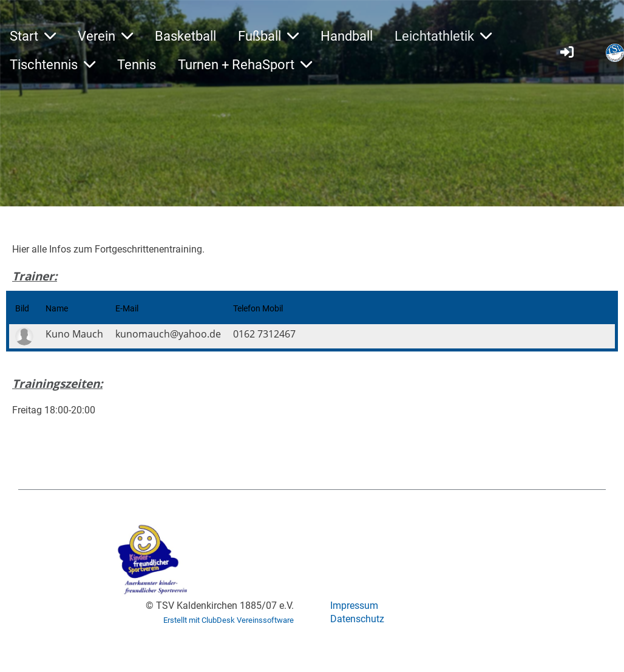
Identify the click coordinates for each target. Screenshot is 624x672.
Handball (347, 36)
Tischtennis (53, 65)
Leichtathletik (443, 36)
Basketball (185, 36)
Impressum (354, 606)
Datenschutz (357, 619)
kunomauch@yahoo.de (168, 334)
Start (33, 36)
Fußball (268, 36)
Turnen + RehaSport (245, 65)
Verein (105, 36)
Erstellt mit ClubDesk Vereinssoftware (229, 620)
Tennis (137, 65)
